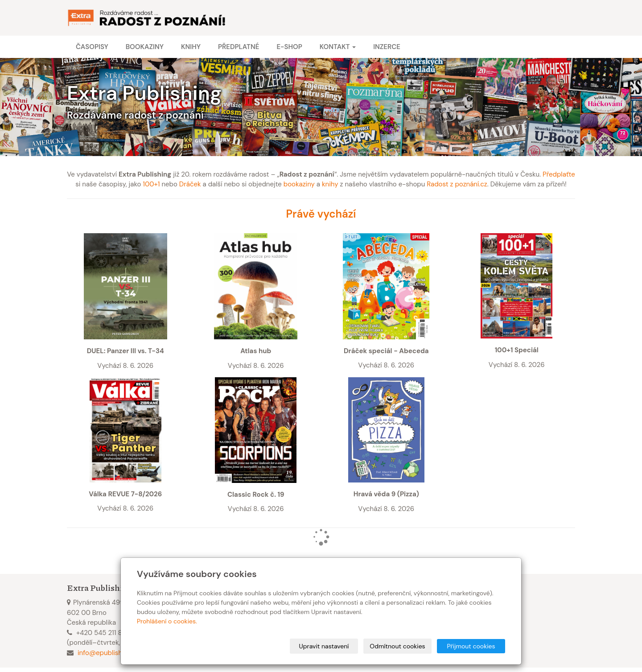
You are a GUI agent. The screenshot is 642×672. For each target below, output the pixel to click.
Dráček (190, 184)
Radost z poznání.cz (457, 184)
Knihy (191, 47)
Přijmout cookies (471, 646)
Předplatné (239, 47)
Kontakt (338, 47)
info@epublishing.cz (109, 653)
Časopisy (92, 47)
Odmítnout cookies (397, 646)
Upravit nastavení (324, 646)
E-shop (289, 47)
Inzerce (387, 47)
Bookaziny (145, 47)
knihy (330, 184)
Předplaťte (559, 174)
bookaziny (299, 184)
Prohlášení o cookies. (167, 621)
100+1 (151, 184)
